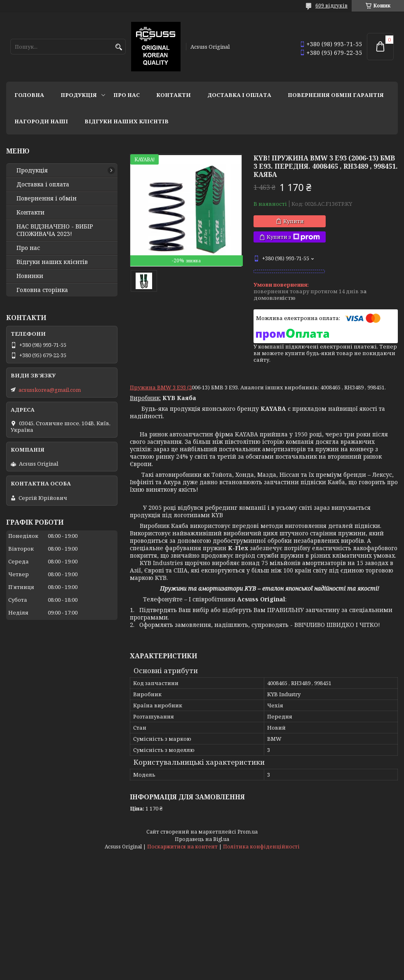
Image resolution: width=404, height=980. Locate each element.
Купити (294, 221)
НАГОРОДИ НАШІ (41, 121)
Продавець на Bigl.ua (202, 839)
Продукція (79, 95)
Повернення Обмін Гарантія (336, 95)
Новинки (30, 276)
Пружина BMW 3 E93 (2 (161, 387)
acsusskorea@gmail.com (50, 390)
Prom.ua (248, 832)
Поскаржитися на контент (182, 847)
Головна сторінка (42, 290)
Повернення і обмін (47, 198)
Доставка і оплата (239, 95)
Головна (29, 95)
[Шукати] (119, 47)
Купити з (293, 237)
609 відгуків (331, 6)
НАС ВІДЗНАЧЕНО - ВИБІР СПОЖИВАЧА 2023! (55, 230)
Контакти (174, 95)
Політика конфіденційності (261, 847)
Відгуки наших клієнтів (127, 121)
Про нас (127, 95)
